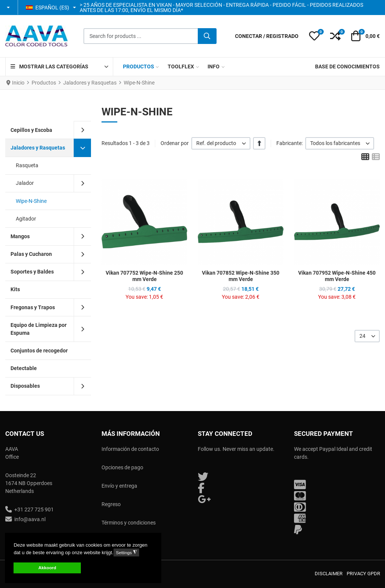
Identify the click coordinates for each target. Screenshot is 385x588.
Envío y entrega (119, 486)
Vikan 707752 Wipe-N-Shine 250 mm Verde (144, 276)
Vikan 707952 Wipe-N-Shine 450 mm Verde (337, 276)
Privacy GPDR (363, 574)
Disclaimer (329, 574)
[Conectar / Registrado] (267, 36)
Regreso (111, 504)
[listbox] (221, 143)
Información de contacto (130, 449)
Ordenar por (175, 143)
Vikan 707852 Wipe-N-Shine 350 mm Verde (241, 276)
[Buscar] (207, 36)
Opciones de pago (122, 467)
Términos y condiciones (129, 523)
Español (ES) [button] (48, 8)
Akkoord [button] (47, 568)
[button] (9, 8)
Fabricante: (290, 143)
